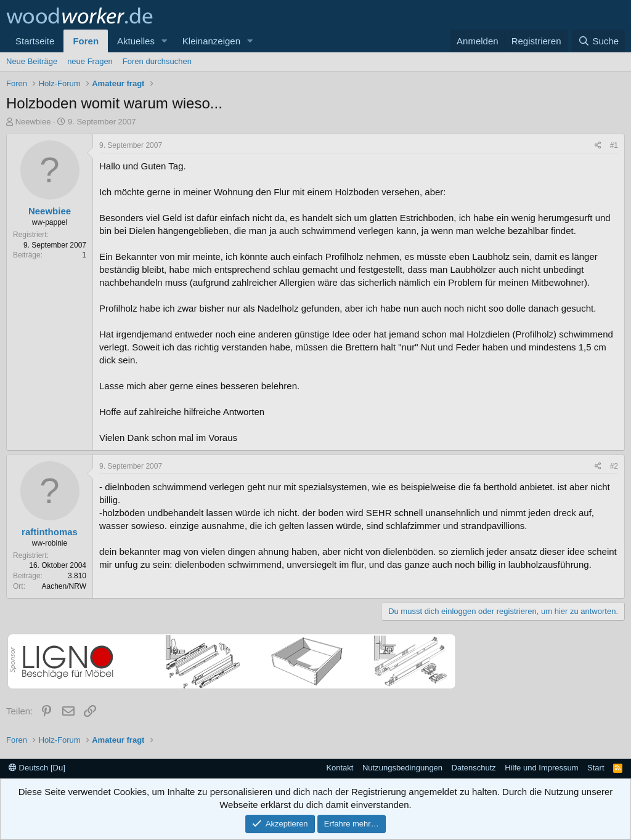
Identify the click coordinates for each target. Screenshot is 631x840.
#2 (614, 466)
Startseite (35, 41)
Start (596, 768)
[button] (165, 41)
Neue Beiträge (32, 61)
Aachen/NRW (64, 586)
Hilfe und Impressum (541, 768)
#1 (614, 145)
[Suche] (598, 41)
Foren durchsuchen (157, 61)
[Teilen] (598, 146)
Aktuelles (136, 41)
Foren (86, 41)
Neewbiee (33, 122)
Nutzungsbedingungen (402, 768)
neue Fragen (90, 61)
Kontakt (340, 768)
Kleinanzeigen (211, 41)
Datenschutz (474, 768)
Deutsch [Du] (37, 768)
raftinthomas (50, 532)
